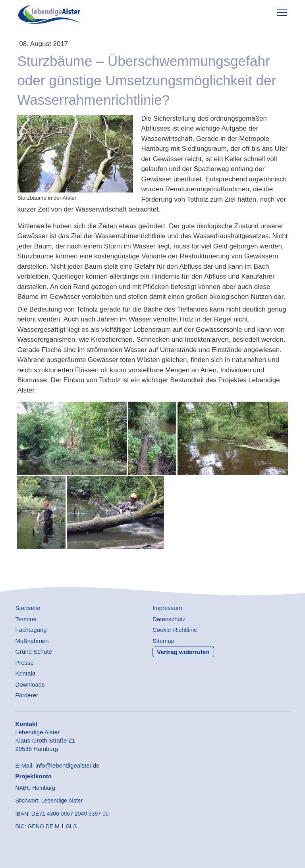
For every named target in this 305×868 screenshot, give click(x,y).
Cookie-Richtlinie (175, 630)
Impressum (167, 608)
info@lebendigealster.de (67, 765)
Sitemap (163, 641)
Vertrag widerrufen (183, 652)
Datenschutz (169, 619)
